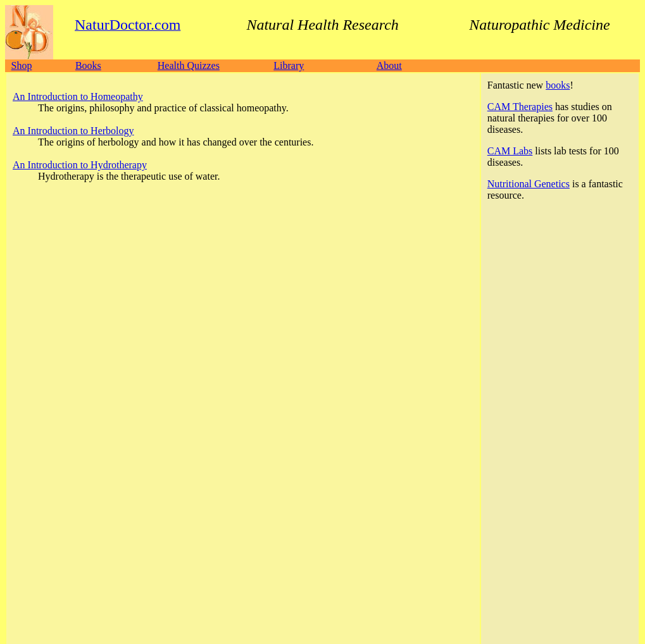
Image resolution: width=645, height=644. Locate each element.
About (389, 65)
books (558, 85)
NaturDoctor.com (66, 539)
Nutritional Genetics (529, 184)
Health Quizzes (189, 65)
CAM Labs (510, 151)
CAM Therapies (520, 107)
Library (289, 65)
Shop (22, 65)
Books (88, 65)
